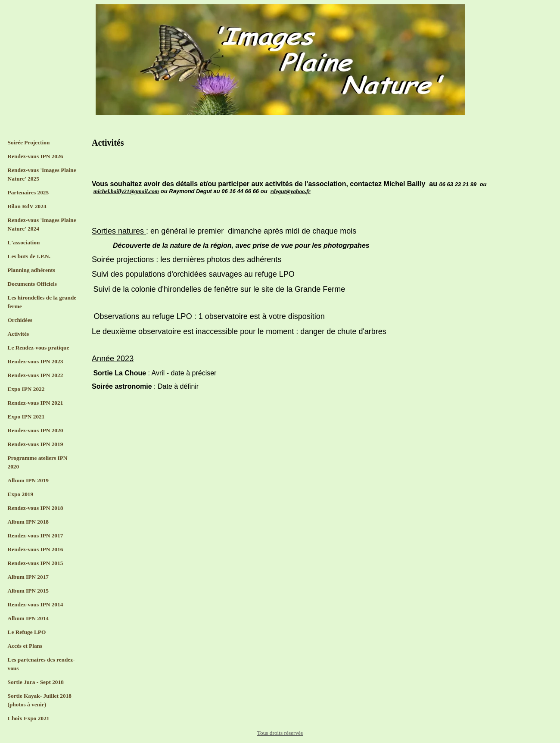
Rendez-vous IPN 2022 (36, 375)
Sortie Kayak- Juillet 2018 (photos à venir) (40, 700)
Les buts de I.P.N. (29, 256)
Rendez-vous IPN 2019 (36, 444)
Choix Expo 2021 (29, 718)
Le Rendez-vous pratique (39, 348)
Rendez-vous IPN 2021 (36, 403)
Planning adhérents (31, 270)
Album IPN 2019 (28, 480)
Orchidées (20, 320)
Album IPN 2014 (28, 618)
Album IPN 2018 (28, 522)
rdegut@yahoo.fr (291, 191)
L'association (24, 242)
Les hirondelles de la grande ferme (42, 302)
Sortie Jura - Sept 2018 (36, 682)
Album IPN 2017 (28, 577)
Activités (19, 334)
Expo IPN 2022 (26, 389)
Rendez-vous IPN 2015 (36, 563)
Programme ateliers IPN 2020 (38, 462)
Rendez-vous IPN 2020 (36, 430)
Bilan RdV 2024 (27, 206)
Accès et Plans (25, 646)
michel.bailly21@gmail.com (126, 191)
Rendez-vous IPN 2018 (36, 508)
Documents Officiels (32, 284)
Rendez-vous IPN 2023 (36, 361)
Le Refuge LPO (27, 632)
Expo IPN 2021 (26, 417)
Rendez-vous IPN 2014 (36, 604)
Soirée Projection (29, 142)
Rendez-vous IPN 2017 (36, 535)
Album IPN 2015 (28, 591)
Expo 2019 (21, 494)
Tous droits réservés (280, 733)
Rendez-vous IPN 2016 (36, 549)
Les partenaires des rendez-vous (41, 664)
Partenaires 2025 (28, 192)
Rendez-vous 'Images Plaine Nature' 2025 (42, 174)
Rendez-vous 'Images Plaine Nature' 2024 (42, 224)
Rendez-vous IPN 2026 (36, 156)
